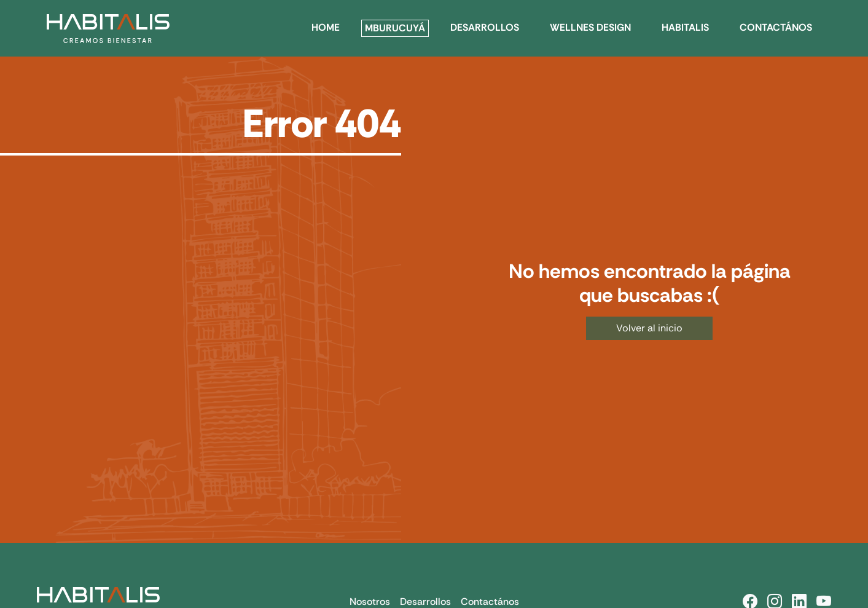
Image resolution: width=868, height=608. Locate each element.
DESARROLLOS (485, 27)
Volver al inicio (649, 328)
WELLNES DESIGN (590, 27)
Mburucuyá (395, 28)
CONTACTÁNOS (776, 27)
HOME (326, 27)
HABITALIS (685, 27)
